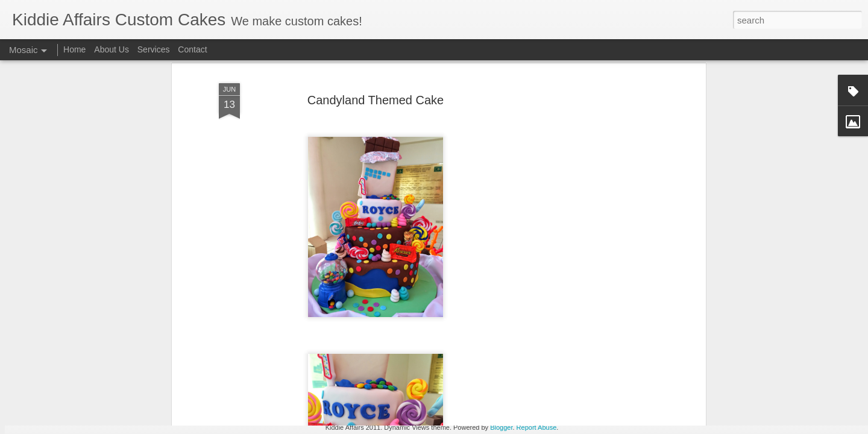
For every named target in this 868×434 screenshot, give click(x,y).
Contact (192, 49)
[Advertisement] (599, 213)
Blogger (501, 427)
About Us (112, 49)
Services (154, 49)
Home (74, 49)
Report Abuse (537, 427)
